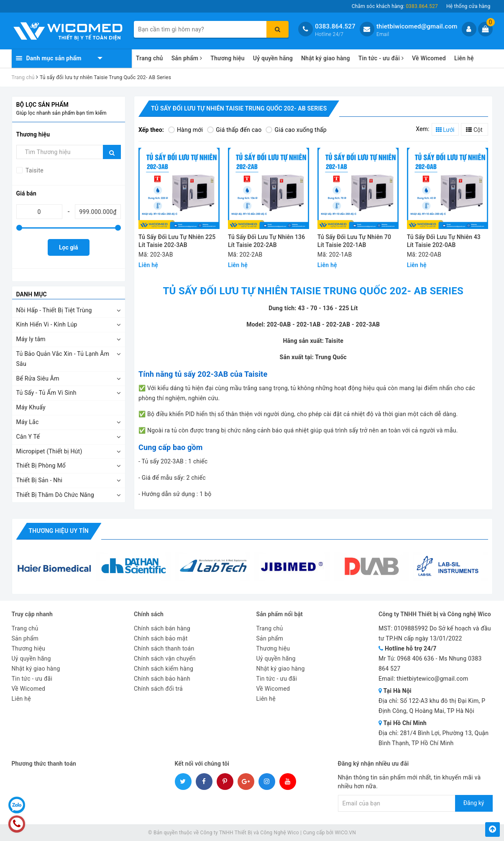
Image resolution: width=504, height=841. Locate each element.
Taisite (34, 170)
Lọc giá (68, 247)
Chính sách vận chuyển (165, 658)
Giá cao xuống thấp (296, 130)
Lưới (445, 130)
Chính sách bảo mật (161, 638)
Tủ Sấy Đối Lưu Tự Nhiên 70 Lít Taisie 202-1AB (354, 241)
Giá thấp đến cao (234, 130)
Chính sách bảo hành (162, 679)
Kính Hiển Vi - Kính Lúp (47, 324)
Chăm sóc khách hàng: (395, 6)
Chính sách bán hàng (162, 628)
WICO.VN (345, 833)
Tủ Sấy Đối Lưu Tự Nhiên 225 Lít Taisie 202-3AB (177, 241)
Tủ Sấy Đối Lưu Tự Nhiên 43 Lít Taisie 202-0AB (444, 241)
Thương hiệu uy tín (59, 531)
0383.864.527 (335, 26)
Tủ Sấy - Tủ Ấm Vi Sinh (46, 393)
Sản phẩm (187, 58)
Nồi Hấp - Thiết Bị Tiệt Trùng (54, 310)
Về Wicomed (429, 58)
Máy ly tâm (31, 339)
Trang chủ (150, 58)
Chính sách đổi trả (158, 689)
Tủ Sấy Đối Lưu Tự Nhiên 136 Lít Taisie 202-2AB (266, 241)
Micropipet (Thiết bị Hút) (49, 451)
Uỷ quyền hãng (273, 58)
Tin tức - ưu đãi (381, 58)
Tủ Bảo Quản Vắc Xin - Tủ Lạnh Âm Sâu (63, 359)
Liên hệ (464, 58)
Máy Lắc (28, 422)
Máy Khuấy (31, 407)
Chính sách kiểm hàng (164, 669)
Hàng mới (185, 130)
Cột (474, 130)
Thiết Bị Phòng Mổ (41, 466)
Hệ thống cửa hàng (468, 6)
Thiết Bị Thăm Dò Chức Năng (55, 495)
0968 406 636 (416, 658)
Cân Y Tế (28, 437)
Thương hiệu (228, 58)
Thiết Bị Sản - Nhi (40, 480)
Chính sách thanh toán (164, 648)
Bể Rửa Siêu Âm (38, 378)
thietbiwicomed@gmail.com (417, 26)
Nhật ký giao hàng (326, 58)
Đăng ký (474, 803)
